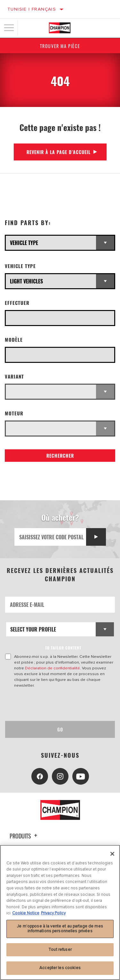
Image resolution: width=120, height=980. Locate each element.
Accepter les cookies (60, 968)
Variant (14, 376)
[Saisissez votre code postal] (50, 537)
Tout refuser (60, 950)
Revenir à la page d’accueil (59, 152)
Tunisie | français (32, 9)
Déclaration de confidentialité (52, 668)
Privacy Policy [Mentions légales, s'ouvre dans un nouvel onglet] (53, 913)
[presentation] (59, 705)
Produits (24, 836)
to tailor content (63, 648)
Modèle (14, 340)
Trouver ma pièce (60, 46)
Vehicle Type (20, 266)
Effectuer (17, 303)
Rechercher (60, 456)
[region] (60, 912)
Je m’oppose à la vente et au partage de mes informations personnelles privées (60, 929)
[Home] (60, 28)
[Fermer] (112, 854)
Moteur (14, 413)
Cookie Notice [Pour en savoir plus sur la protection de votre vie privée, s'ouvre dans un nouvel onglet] (26, 913)
